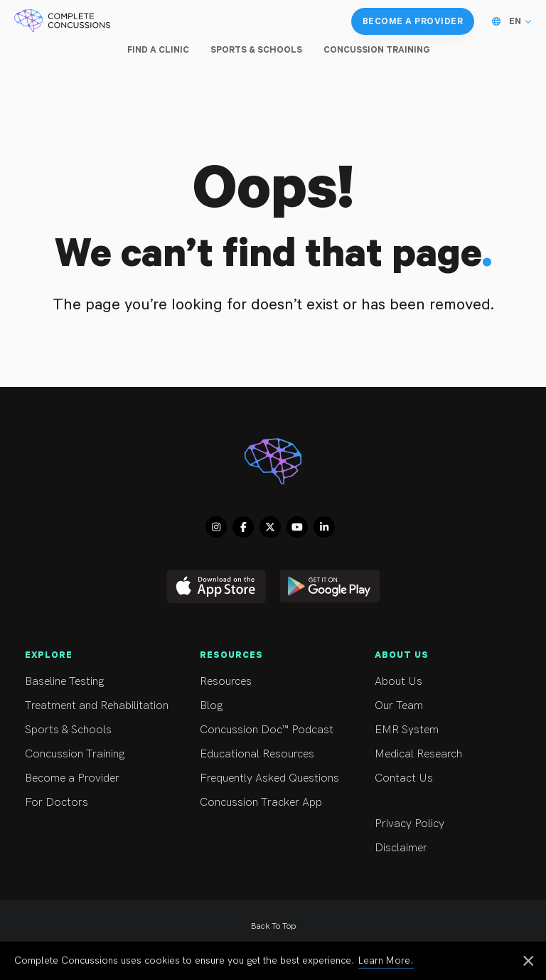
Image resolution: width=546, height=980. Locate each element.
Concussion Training (100, 754)
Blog (275, 706)
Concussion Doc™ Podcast (275, 730)
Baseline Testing (100, 682)
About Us (450, 682)
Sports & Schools (100, 730)
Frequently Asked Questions (275, 778)
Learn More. (386, 960)
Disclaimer (450, 848)
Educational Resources (275, 754)
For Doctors (100, 803)
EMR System (450, 730)
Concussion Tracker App (275, 803)
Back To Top (273, 926)
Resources (275, 682)
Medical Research (450, 754)
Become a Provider (100, 778)
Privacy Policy (450, 824)
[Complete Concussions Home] (62, 21)
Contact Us (450, 778)
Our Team (450, 706)
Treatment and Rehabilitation (100, 706)
